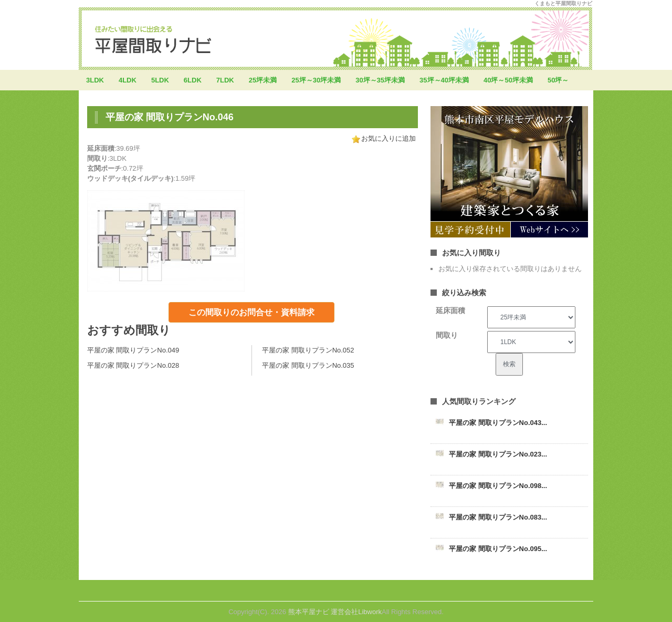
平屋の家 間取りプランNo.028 (133, 365)
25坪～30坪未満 (316, 80)
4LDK (128, 80)
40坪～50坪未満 (508, 80)
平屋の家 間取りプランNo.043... (498, 423)
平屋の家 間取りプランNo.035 (308, 365)
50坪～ (558, 80)
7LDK (225, 80)
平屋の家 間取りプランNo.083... (498, 517)
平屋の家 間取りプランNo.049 (133, 350)
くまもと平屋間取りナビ (563, 3)
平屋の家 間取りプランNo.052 (308, 350)
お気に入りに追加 (388, 138)
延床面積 (450, 310)
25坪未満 (263, 80)
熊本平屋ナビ (309, 612)
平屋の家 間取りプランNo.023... (498, 454)
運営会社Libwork (356, 612)
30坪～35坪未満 (380, 80)
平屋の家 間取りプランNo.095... (498, 549)
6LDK (193, 80)
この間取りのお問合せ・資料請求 (251, 312)
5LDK (160, 80)
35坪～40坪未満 (444, 80)
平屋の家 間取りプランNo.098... (498, 486)
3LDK (95, 80)
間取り (447, 335)
